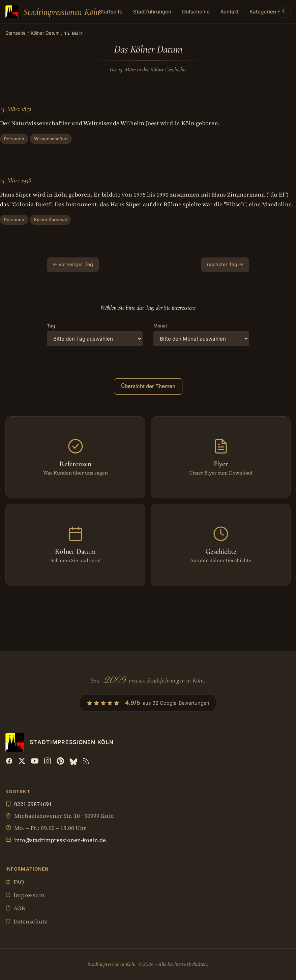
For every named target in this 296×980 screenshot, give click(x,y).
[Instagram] (48, 761)
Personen (14, 139)
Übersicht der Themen (148, 386)
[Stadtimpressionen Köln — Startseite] (53, 12)
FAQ (15, 883)
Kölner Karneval (50, 220)
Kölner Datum (45, 33)
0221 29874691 (33, 804)
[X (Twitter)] (22, 761)
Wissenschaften (51, 139)
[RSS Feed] (86, 761)
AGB (15, 909)
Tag (51, 326)
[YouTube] (35, 761)
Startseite (111, 12)
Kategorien (265, 12)
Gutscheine (196, 12)
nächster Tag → (225, 264)
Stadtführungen (152, 12)
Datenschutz (26, 922)
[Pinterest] (60, 761)
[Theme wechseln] (285, 12)
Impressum (25, 896)
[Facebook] (9, 761)
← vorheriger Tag (73, 264)
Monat (160, 326)
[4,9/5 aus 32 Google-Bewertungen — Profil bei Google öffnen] (148, 703)
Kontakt (230, 12)
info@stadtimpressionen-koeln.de (60, 840)
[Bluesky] (73, 761)
